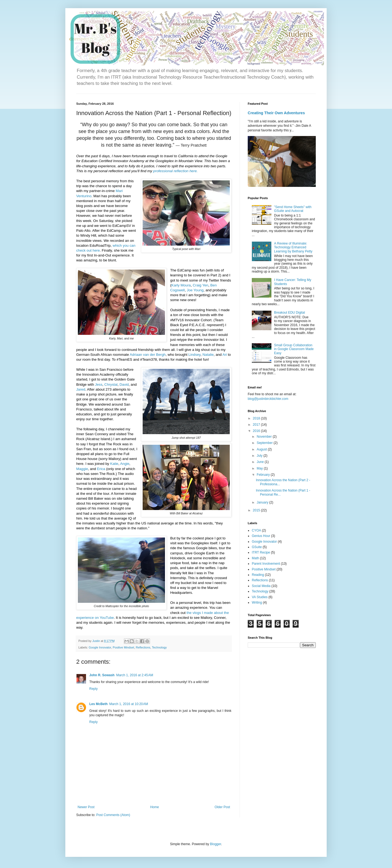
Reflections (143, 647)
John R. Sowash (102, 675)
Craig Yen (200, 285)
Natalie (208, 355)
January (263, 502)
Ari (225, 355)
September (265, 443)
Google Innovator (100, 647)
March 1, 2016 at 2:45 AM (135, 675)
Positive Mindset (123, 647)
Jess (99, 384)
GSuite (257, 547)
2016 (257, 431)
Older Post (222, 807)
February (264, 475)
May (260, 468)
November (265, 437)
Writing (257, 603)
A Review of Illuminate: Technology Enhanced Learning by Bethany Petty (293, 247)
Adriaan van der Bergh (147, 355)
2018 (257, 418)
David (124, 384)
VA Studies (260, 597)
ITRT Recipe (261, 552)
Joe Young (195, 290)
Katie (114, 464)
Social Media (261, 586)
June (261, 462)
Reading (258, 575)
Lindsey (194, 355)
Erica (101, 469)
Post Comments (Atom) (113, 815)
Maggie (82, 469)
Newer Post (86, 807)
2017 (257, 425)
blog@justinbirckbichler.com (268, 399)
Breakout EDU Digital (290, 313)
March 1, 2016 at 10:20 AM (128, 704)
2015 (257, 510)
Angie (125, 464)
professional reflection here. (176, 171)
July (260, 456)
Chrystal (111, 384)
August (262, 449)
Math (255, 558)
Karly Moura (181, 285)
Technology (159, 647)
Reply (94, 689)
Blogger (215, 844)
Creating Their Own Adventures (276, 113)
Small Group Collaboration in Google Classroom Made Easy (294, 349)
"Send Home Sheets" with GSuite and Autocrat (293, 209)
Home (155, 807)
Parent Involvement (266, 564)
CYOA (256, 530)
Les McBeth (98, 704)
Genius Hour (261, 536)
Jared (81, 389)
